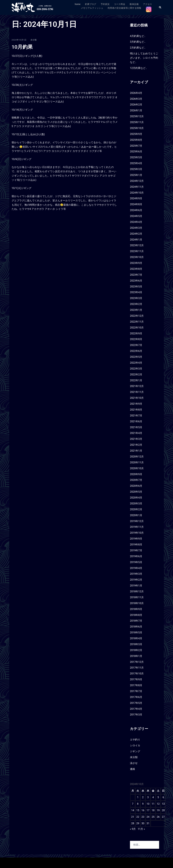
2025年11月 (137, 122)
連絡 (133, 769)
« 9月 (133, 829)
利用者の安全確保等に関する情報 (124, 8)
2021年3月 (136, 439)
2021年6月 (136, 421)
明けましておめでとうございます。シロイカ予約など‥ (144, 58)
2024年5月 (136, 216)
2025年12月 (137, 116)
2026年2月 (136, 105)
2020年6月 (136, 486)
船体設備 (134, 4)
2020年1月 (136, 515)
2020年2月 (136, 509)
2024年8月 (136, 204)
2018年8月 (136, 615)
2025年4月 (136, 163)
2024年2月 (136, 234)
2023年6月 (136, 281)
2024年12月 (137, 181)
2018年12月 (137, 591)
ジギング (135, 751)
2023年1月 (136, 310)
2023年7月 (136, 275)
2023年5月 (136, 287)
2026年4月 (136, 93)
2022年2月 (136, 375)
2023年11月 (137, 251)
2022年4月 (136, 363)
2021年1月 (136, 451)
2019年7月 (136, 550)
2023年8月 (136, 269)
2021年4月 (136, 433)
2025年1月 (136, 175)
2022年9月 (136, 333)
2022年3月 (136, 369)
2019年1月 (136, 586)
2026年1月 (136, 110)
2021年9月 (136, 404)
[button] (160, 7)
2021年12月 (137, 386)
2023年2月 (136, 304)
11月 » (141, 829)
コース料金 (120, 4)
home (78, 4)
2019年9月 (136, 539)
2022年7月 (136, 345)
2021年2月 (136, 445)
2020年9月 (136, 474)
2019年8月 (136, 545)
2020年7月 (136, 480)
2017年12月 (137, 662)
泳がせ (134, 763)
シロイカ (135, 745)
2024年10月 (137, 193)
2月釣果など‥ (138, 48)
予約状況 (105, 4)
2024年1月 (136, 240)
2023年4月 (136, 292)
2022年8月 (136, 339)
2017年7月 (136, 691)
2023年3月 (136, 298)
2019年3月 (136, 574)
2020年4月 (136, 498)
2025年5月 (136, 157)
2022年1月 (136, 380)
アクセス (147, 4)
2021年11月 (137, 392)
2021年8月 (136, 410)
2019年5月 (136, 562)
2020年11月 (137, 462)
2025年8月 (136, 140)
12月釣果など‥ (138, 68)
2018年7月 (136, 621)
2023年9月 (136, 263)
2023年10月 (137, 257)
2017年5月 (136, 703)
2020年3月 (136, 504)
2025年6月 (136, 152)
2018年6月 (136, 627)
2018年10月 (137, 603)
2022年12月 (137, 316)
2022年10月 (137, 328)
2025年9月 (136, 134)
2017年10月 (137, 674)
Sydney (67, 863)
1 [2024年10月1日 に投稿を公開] (138, 797)
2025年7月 (136, 146)
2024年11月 (137, 187)
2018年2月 (136, 650)
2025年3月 (136, 169)
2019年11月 (137, 527)
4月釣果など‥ (138, 36)
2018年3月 (136, 644)
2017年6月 (136, 697)
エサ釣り (135, 740)
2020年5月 (136, 492)
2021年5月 (136, 427)
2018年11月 (137, 597)
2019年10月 (137, 533)
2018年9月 (136, 609)
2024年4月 (136, 222)
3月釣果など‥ (138, 42)
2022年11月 (137, 322)
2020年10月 (137, 468)
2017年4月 (136, 709)
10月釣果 (22, 47)
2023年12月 (137, 245)
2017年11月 (137, 668)
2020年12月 (137, 457)
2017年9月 (136, 679)
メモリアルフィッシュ (92, 8)
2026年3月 (136, 99)
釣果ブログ (91, 4)
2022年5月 (136, 357)
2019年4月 (136, 568)
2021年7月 (136, 416)
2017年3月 (136, 715)
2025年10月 (137, 128)
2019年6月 (136, 556)
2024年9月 (136, 198)
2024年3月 (136, 228)
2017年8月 (136, 685)
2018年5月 (136, 633)
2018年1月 (136, 656)
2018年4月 (136, 638)
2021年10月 (137, 398)
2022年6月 (136, 351)
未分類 (34, 40)
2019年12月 (137, 521)
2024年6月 (136, 210)
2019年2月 (136, 580)
